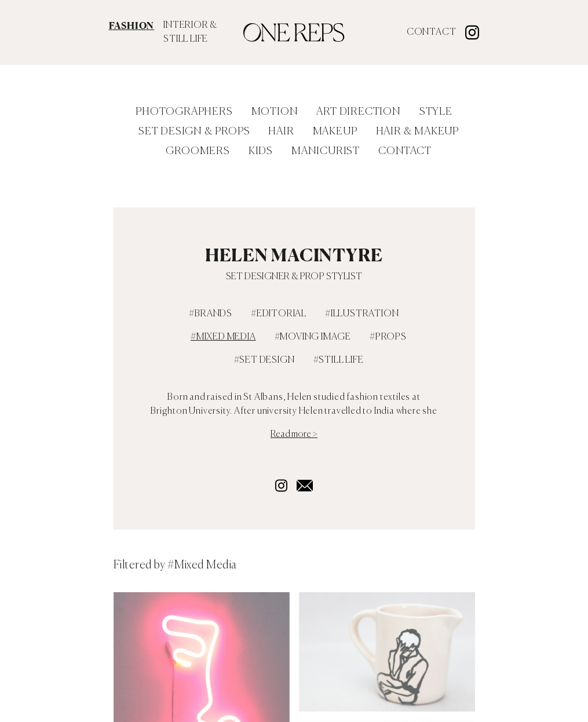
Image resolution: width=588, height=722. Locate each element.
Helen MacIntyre (294, 255)
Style (436, 112)
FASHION (132, 25)
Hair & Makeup (417, 132)
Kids (261, 151)
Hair (281, 132)
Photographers (184, 112)
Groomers (198, 151)
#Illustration (362, 314)
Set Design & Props (194, 132)
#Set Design (264, 360)
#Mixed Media (223, 337)
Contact (432, 32)
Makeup (335, 132)
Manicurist (326, 151)
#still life (339, 360)
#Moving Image (313, 337)
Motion (275, 112)
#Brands (211, 314)
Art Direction (358, 112)
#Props (388, 337)
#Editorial (279, 314)
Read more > (294, 435)
